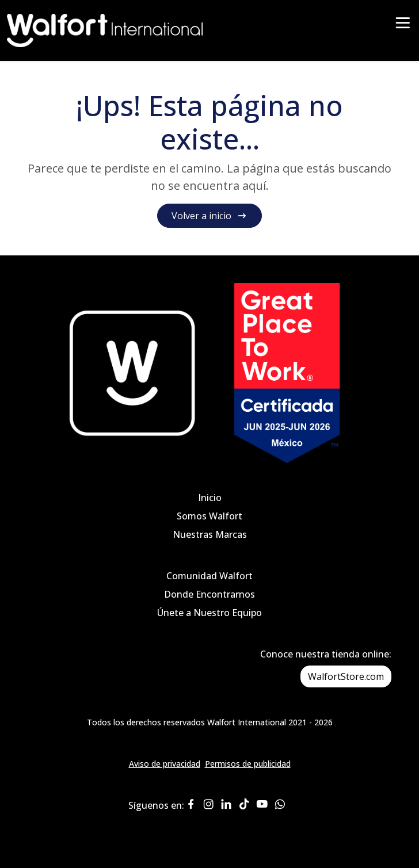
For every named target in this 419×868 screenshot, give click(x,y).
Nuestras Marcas (210, 534)
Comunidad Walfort (209, 576)
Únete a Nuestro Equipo (209, 613)
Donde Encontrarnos (209, 594)
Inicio (210, 498)
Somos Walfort (209, 516)
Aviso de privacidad (165, 764)
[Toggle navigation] (403, 27)
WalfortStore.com (346, 676)
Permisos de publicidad (248, 764)
